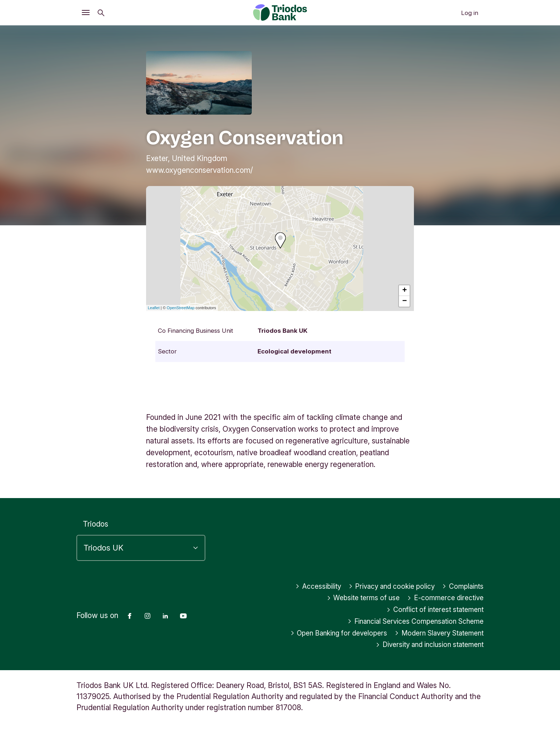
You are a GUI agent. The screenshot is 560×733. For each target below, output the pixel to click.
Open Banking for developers (326, 633)
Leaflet (154, 308)
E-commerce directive (442, 598)
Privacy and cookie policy (385, 586)
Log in (470, 13)
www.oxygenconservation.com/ (199, 170)
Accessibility (306, 586)
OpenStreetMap (181, 308)
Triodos (96, 524)
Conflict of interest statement (429, 610)
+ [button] (404, 291)
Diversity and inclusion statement (424, 645)
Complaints (461, 586)
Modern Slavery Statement (435, 633)
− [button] (404, 301)
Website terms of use (353, 598)
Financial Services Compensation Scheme (409, 621)
